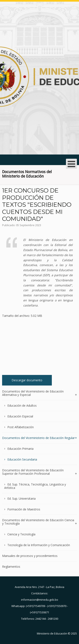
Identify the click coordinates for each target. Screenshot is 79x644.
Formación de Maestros (24, 509)
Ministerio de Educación (52, 633)
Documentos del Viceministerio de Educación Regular (38, 438)
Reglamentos (11, 567)
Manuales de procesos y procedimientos (30, 556)
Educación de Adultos (22, 405)
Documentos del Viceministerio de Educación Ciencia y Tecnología (38, 522)
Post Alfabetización (21, 427)
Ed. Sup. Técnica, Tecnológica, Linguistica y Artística (35, 486)
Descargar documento (27, 380)
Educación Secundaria (22, 459)
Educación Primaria (20, 449)
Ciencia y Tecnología (21, 534)
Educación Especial (20, 416)
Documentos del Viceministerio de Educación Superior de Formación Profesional (33, 472)
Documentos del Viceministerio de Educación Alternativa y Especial (33, 393)
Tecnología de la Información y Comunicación (39, 545)
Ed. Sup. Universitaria (21, 498)
